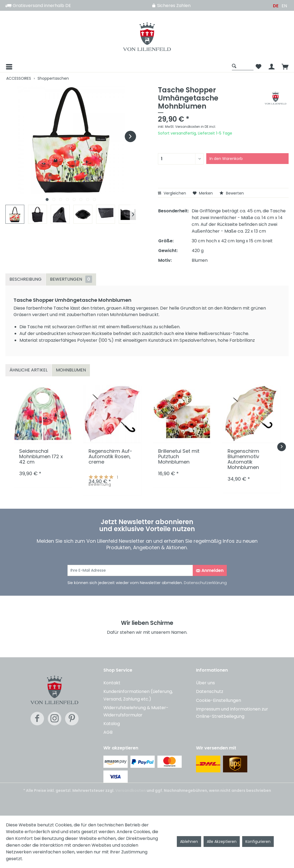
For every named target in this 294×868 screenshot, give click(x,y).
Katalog (112, 724)
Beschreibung (26, 279)
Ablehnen (189, 842)
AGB (108, 732)
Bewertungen (71, 279)
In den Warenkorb (226, 159)
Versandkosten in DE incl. (196, 127)
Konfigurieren (258, 842)
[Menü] (9, 67)
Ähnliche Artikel (28, 370)
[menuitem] (117, 67)
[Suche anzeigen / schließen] (243, 66)
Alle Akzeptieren (222, 842)
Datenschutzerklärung (205, 583)
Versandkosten (131, 790)
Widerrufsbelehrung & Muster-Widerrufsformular (136, 711)
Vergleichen (172, 193)
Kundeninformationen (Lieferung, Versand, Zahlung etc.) (138, 695)
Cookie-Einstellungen (219, 700)
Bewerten (232, 193)
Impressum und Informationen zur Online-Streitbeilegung (232, 713)
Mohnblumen (71, 370)
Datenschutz (210, 691)
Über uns (205, 683)
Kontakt (112, 683)
